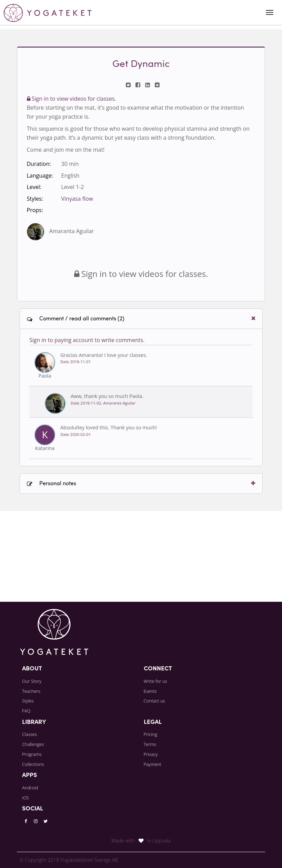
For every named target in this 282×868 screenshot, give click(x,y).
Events (150, 691)
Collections (33, 764)
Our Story (32, 681)
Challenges (33, 744)
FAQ (26, 711)
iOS (26, 798)
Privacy (151, 754)
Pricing (150, 734)
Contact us (154, 701)
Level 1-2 (73, 187)
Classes (29, 734)
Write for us (155, 681)
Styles (28, 701)
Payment (153, 764)
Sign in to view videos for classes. (72, 99)
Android (30, 788)
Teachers (31, 691)
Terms (150, 744)
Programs (32, 754)
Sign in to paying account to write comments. (87, 431)
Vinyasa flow (77, 199)
